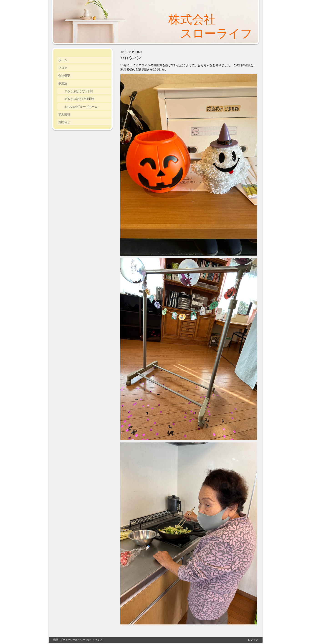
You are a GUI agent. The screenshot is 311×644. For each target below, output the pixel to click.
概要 (56, 640)
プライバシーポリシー (73, 640)
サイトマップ (95, 640)
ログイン (253, 640)
